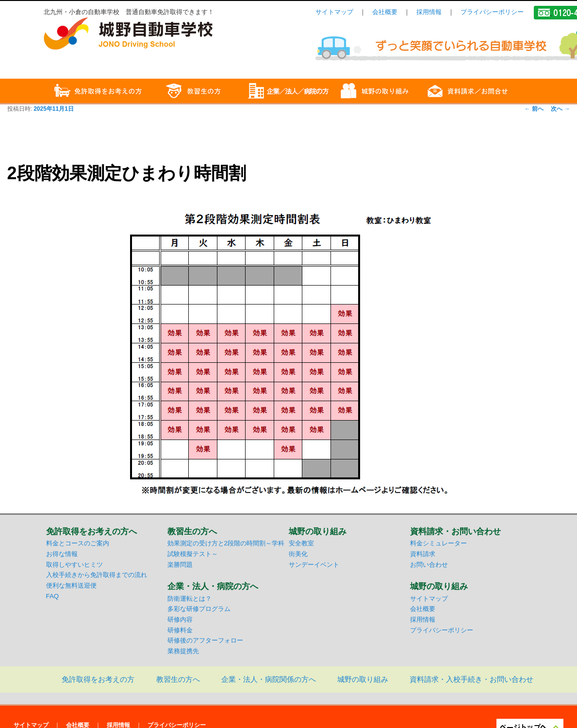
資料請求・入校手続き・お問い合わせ (471, 679)
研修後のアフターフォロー (205, 640)
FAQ (53, 596)
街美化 (298, 554)
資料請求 (423, 554)
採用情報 (429, 12)
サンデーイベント (314, 565)
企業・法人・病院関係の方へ (269, 679)
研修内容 (180, 619)
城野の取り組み (363, 679)
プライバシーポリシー (492, 12)
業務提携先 (183, 651)
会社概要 (385, 12)
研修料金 (180, 630)
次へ (560, 109)
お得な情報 (62, 554)
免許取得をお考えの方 (98, 679)
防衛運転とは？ (190, 599)
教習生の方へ (178, 679)
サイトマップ (334, 12)
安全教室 (301, 543)
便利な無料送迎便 (71, 585)
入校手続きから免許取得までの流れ (97, 575)
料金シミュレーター (438, 543)
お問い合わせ (429, 565)
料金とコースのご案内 (78, 543)
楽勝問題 (180, 565)
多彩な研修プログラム (199, 609)
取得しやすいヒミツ (74, 565)
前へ (534, 109)
